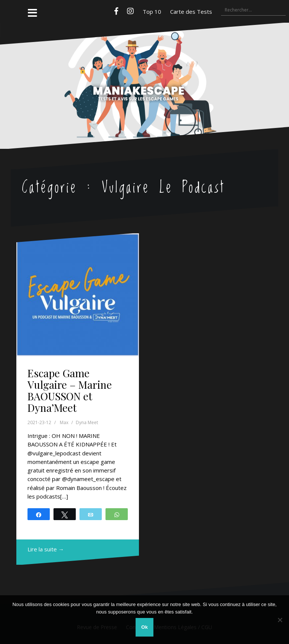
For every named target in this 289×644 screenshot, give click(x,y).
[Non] (280, 620)
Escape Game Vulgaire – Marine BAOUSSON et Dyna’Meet (70, 390)
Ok (144, 627)
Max (64, 422)
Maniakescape (145, 71)
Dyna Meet (87, 422)
